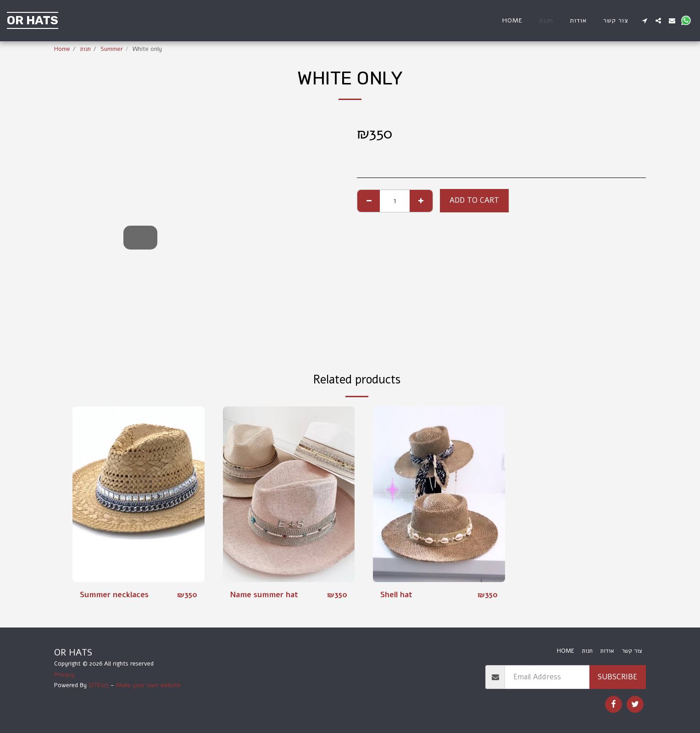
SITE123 (99, 685)
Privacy (64, 675)
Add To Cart (474, 200)
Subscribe (617, 677)
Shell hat (397, 595)
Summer (112, 49)
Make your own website (148, 685)
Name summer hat (265, 595)
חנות (85, 49)
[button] (644, 21)
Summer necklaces (114, 595)
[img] (139, 494)
